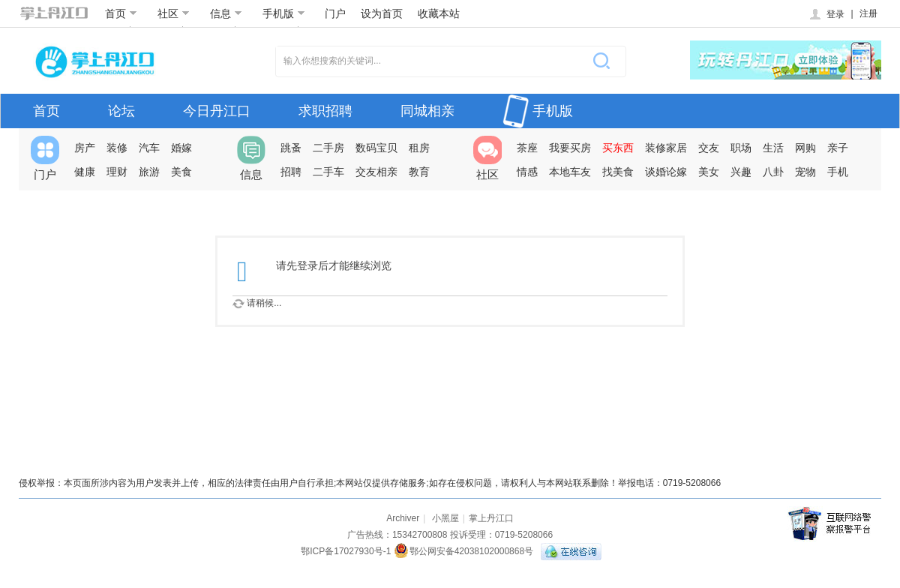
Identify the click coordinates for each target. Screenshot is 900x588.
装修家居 (666, 148)
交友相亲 (376, 172)
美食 (181, 172)
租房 (419, 148)
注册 (868, 13)
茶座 (527, 148)
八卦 (773, 172)
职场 (741, 148)
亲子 (838, 148)
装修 (117, 148)
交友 (709, 148)
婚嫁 (181, 148)
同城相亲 (427, 111)
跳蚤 (291, 148)
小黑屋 (445, 518)
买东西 (618, 148)
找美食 (618, 172)
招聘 (291, 172)
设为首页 (382, 13)
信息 (226, 13)
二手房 (328, 148)
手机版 (284, 13)
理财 (117, 172)
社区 (174, 13)
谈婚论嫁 (666, 172)
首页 (121, 13)
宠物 (805, 172)
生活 (773, 148)
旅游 (149, 172)
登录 (826, 14)
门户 (335, 13)
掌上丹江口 (491, 518)
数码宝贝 (376, 148)
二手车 (328, 172)
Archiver (403, 518)
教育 (419, 172)
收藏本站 (439, 13)
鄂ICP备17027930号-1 (346, 551)
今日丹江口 (217, 111)
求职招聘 (325, 111)
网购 (805, 148)
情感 (527, 172)
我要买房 (570, 148)
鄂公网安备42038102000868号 (463, 551)
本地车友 (570, 172)
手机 (838, 172)
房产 (85, 148)
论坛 (121, 111)
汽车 (149, 148)
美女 (709, 172)
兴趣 (741, 172)
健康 (85, 172)
